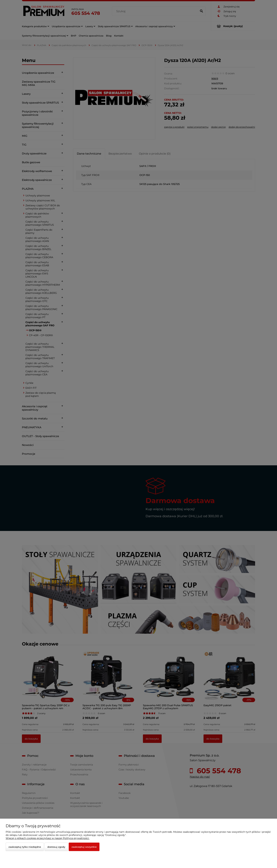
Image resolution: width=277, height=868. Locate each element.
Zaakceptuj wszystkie (84, 847)
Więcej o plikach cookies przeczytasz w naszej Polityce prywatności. (48, 838)
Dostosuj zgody (56, 847)
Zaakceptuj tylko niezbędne (25, 847)
